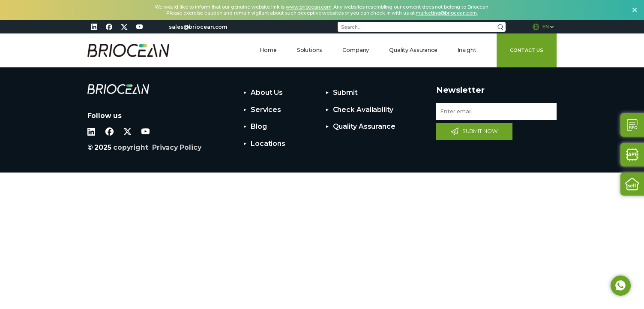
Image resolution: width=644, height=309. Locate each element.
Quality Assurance (413, 50)
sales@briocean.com (198, 27)
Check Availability (363, 110)
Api (632, 155)
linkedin (94, 27)
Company (356, 50)
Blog (259, 126)
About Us (267, 92)
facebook (109, 27)
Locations (268, 144)
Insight (467, 50)
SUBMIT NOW (480, 131)
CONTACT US (527, 50)
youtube (139, 27)
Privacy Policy (177, 147)
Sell (632, 184)
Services (266, 110)
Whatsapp (621, 286)
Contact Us (632, 125)
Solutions (310, 50)
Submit (345, 92)
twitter (124, 27)
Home (268, 50)
